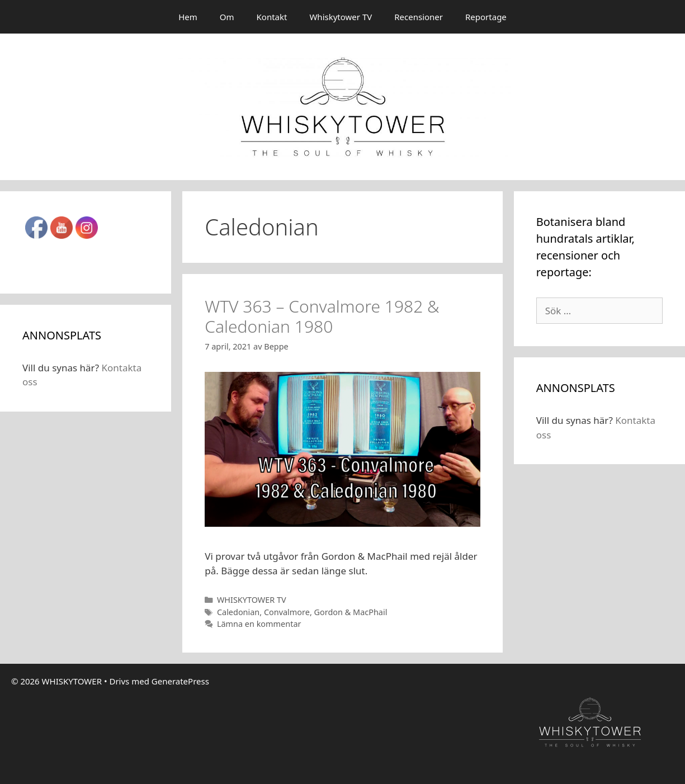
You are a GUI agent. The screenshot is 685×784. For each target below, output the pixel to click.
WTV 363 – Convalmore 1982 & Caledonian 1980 (322, 316)
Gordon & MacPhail (351, 612)
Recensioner (419, 17)
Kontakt (272, 17)
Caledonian (238, 612)
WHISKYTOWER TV (252, 600)
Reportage (486, 17)
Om (227, 17)
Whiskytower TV (341, 17)
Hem (188, 17)
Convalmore (287, 612)
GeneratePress (180, 681)
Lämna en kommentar (259, 624)
